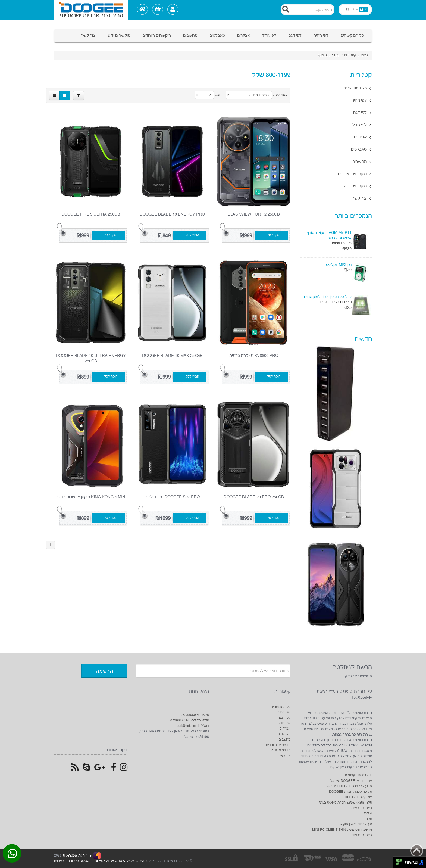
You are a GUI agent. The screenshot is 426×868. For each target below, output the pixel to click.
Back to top (417, 851)
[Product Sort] (249, 95)
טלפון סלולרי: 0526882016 (190, 721)
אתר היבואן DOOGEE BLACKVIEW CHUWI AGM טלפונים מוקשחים (103, 861)
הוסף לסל (274, 235)
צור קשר (88, 35)
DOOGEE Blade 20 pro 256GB (254, 497)
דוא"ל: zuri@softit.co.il (193, 726)
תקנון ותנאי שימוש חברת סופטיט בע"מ (345, 803)
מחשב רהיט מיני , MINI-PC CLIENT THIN (342, 830)
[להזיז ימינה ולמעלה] (401, 861)
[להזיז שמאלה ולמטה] (398, 864)
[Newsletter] (213, 671)
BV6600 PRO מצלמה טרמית (254, 356)
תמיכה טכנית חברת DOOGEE (350, 792)
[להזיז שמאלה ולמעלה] (398, 861)
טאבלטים (217, 35)
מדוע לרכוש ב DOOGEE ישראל (349, 786)
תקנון (368, 819)
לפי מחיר (321, 35)
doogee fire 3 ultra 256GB (91, 214)
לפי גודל (269, 35)
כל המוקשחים (352, 35)
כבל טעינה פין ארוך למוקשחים (328, 297)
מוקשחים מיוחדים (157, 35)
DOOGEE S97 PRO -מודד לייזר (172, 497)
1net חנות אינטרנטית (77, 856)
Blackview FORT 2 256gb (254, 214)
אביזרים (243, 35)
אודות (368, 813)
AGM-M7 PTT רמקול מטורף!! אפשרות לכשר (328, 235)
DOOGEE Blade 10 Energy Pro (172, 214)
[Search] (308, 10)
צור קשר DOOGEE (358, 797)
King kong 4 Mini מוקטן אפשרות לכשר (91, 497)
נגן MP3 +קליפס (339, 265)
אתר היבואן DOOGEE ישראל (351, 781)
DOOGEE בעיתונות (358, 775)
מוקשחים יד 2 (119, 35)
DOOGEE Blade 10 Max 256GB (172, 356)
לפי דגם (295, 35)
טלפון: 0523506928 (195, 715)
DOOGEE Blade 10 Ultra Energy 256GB (91, 358)
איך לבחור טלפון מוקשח (355, 824)
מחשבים (190, 35)
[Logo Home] (91, 10)
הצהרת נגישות (362, 808)
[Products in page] (204, 95)
